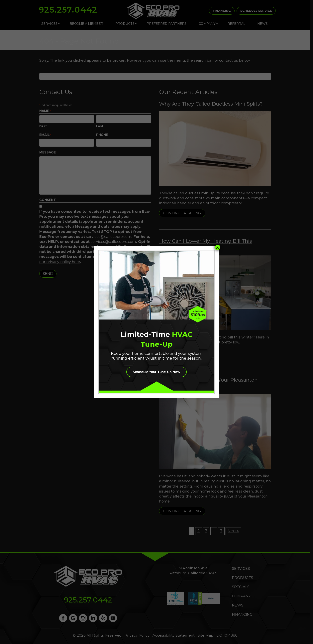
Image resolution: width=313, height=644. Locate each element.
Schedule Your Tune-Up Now (156, 372)
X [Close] (218, 247)
